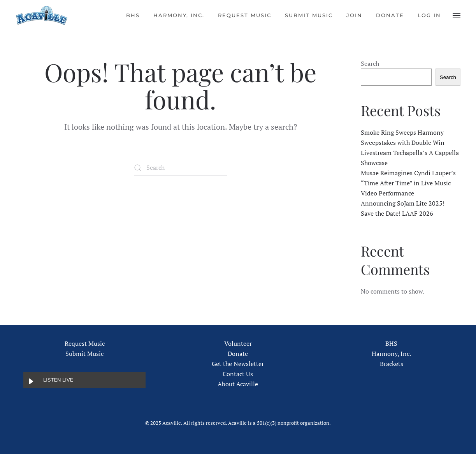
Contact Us (238, 374)
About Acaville (238, 384)
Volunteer (238, 343)
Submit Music (309, 15)
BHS (133, 15)
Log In (429, 15)
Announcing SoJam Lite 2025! (403, 203)
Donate (390, 15)
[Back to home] (42, 16)
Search (370, 63)
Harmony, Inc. (179, 15)
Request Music (245, 15)
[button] (457, 16)
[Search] (181, 168)
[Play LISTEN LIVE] (31, 380)
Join (354, 15)
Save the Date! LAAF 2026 (397, 213)
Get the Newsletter (238, 364)
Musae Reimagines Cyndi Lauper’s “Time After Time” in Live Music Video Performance (408, 183)
